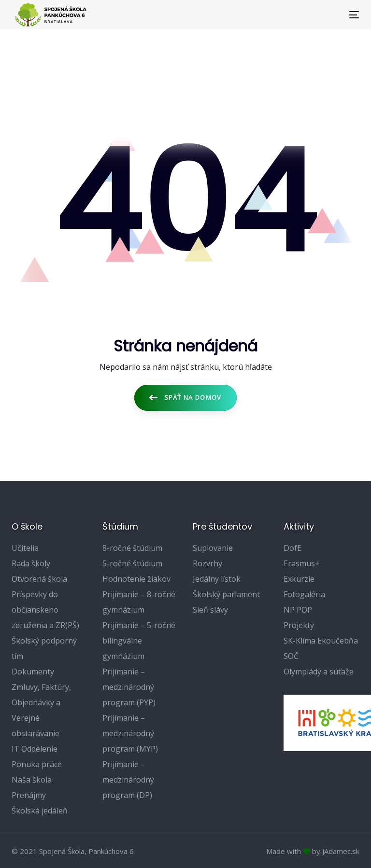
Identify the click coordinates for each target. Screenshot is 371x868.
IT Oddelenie (35, 749)
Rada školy (31, 563)
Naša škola (32, 780)
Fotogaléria (304, 594)
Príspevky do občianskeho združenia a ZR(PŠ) (45, 610)
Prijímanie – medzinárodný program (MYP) (130, 733)
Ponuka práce (37, 764)
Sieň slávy (210, 610)
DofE (293, 548)
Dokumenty (33, 672)
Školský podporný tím (44, 648)
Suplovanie (213, 548)
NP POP (298, 610)
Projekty (299, 625)
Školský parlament (226, 594)
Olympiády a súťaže (319, 672)
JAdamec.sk (341, 851)
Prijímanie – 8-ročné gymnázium (139, 602)
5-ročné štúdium (132, 563)
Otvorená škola (39, 579)
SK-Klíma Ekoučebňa (321, 641)
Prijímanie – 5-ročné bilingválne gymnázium (139, 641)
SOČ (291, 656)
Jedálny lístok (217, 579)
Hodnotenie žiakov (136, 579)
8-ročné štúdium (132, 548)
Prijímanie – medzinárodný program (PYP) (129, 687)
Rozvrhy (207, 563)
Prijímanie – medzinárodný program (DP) (128, 780)
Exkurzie (299, 579)
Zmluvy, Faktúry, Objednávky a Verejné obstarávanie (41, 710)
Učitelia (25, 548)
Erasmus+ (302, 563)
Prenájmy (29, 795)
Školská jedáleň (40, 811)
